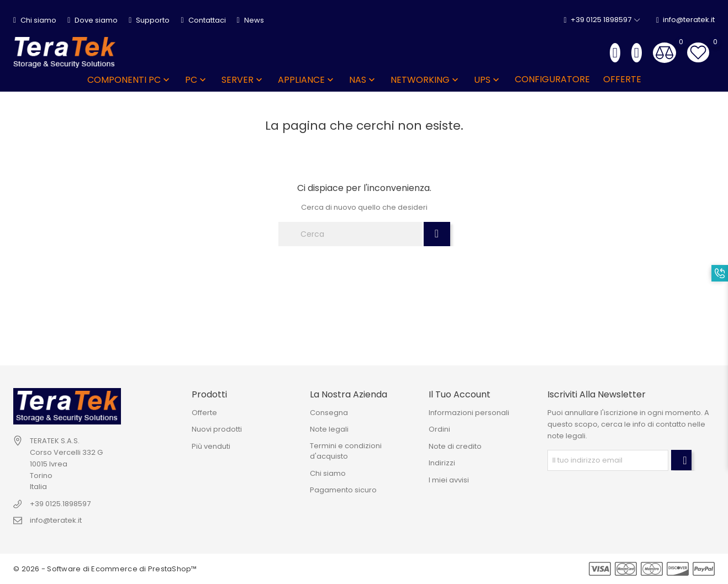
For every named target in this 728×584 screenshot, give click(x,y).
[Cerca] (350, 234)
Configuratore (552, 79)
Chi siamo (35, 20)
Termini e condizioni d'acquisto (346, 451)
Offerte (204, 413)
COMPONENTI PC (130, 80)
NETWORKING (426, 80)
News (250, 20)
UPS (488, 80)
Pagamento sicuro (343, 490)
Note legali (329, 429)
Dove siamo (93, 20)
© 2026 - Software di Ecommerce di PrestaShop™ (105, 569)
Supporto (149, 20)
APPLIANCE (307, 80)
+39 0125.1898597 (60, 504)
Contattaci (203, 20)
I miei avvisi (449, 480)
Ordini (439, 429)
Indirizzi (442, 463)
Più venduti (211, 446)
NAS (363, 80)
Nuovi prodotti (217, 429)
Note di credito (455, 446)
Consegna (329, 413)
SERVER (243, 80)
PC (197, 80)
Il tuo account (460, 394)
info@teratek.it (685, 20)
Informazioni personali (469, 413)
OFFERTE (622, 79)
